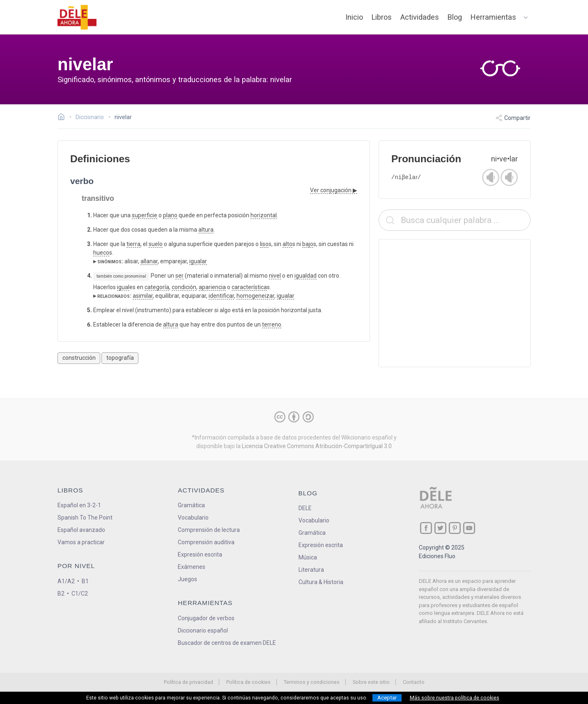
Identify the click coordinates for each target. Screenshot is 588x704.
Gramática (191, 505)
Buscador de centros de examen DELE (227, 643)
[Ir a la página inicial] (63, 118)
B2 (61, 594)
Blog (455, 17)
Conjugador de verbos (206, 618)
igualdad (305, 276)
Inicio (354, 17)
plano (170, 215)
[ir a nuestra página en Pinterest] (455, 528)
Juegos (187, 579)
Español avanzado (81, 530)
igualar (198, 261)
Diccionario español (203, 630)
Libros (382, 17)
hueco (101, 253)
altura (206, 230)
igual (123, 287)
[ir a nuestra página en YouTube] (469, 528)
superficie (145, 215)
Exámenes (192, 567)
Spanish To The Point (85, 518)
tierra (133, 244)
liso (264, 244)
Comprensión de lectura (209, 530)
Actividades (420, 17)
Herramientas (493, 17)
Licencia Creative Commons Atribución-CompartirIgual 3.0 (317, 446)
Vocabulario (193, 518)
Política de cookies (248, 682)
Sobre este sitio (371, 682)
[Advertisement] (455, 303)
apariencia (212, 287)
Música (308, 557)
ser (179, 276)
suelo (156, 244)
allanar (149, 261)
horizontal (264, 215)
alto (287, 244)
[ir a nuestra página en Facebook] (426, 528)
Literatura (311, 570)
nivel (275, 276)
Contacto (414, 682)
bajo (308, 244)
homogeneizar (255, 296)
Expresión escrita (200, 554)
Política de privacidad (188, 682)
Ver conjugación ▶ (334, 190)
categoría (157, 287)
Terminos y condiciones (312, 682)
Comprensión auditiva (206, 542)
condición (184, 287)
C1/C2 (80, 594)
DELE (305, 508)
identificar (221, 296)
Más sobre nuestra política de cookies (455, 698)
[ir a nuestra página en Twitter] (440, 528)
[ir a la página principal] (77, 17)
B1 (85, 581)
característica (249, 287)
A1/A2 (66, 581)
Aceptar (387, 698)
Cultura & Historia (321, 582)
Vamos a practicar (81, 542)
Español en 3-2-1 (79, 505)
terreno (272, 324)
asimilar (143, 296)
